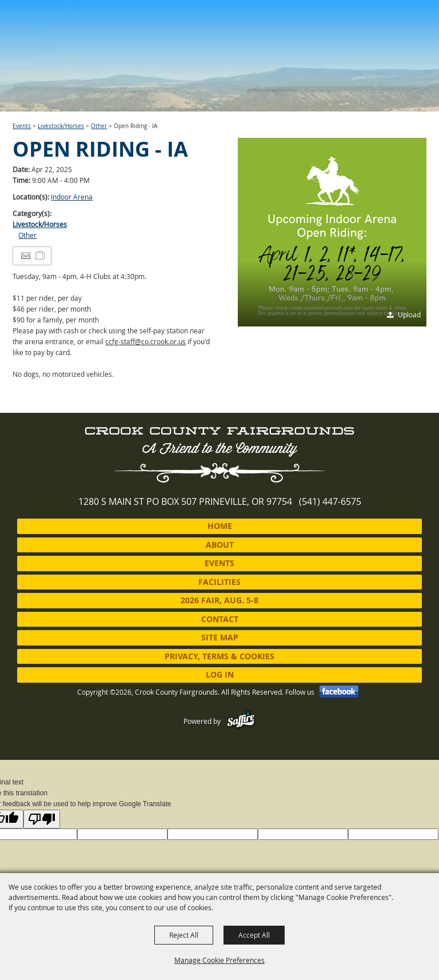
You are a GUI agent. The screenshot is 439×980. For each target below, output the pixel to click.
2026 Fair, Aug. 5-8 (219, 600)
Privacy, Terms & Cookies (219, 656)
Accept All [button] (254, 935)
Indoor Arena (72, 197)
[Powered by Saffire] (241, 721)
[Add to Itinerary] (40, 256)
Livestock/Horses (61, 126)
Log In (220, 674)
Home (220, 526)
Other (99, 126)
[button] (332, 232)
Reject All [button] (184, 935)
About (220, 545)
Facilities (219, 582)
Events (22, 126)
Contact (220, 619)
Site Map (220, 637)
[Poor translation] (42, 819)
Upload (409, 314)
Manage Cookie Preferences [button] (219, 960)
